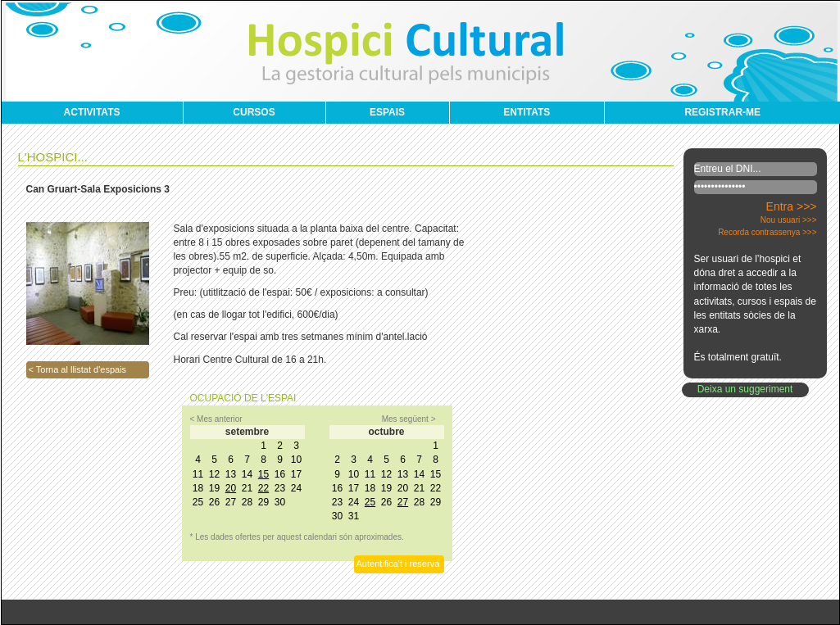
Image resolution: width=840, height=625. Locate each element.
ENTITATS (527, 112)
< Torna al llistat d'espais (78, 369)
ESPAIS (387, 112)
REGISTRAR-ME (722, 112)
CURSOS (254, 112)
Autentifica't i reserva (398, 564)
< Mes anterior (216, 419)
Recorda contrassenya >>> (767, 232)
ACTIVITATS (92, 112)
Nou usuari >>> (789, 220)
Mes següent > (409, 419)
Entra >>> (792, 206)
